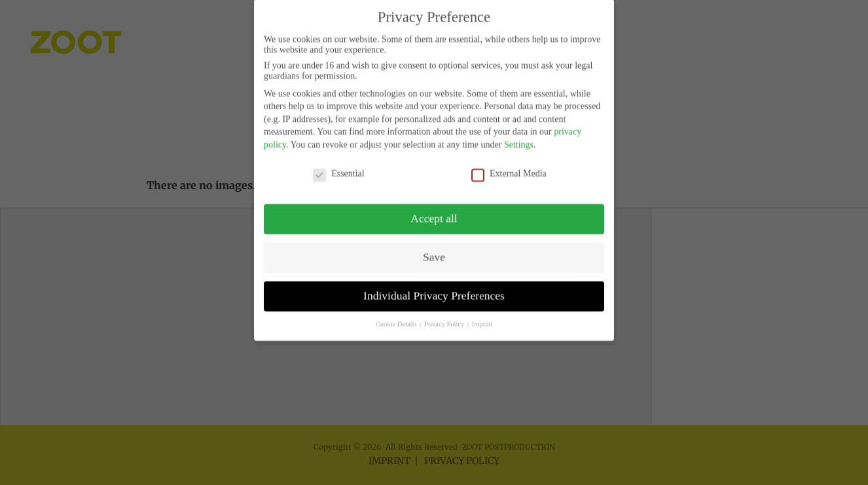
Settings (519, 134)
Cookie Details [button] (397, 313)
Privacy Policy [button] (445, 313)
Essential (339, 163)
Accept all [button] (434, 208)
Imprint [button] (482, 313)
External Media (509, 163)
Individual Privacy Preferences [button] (434, 285)
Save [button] (434, 247)
